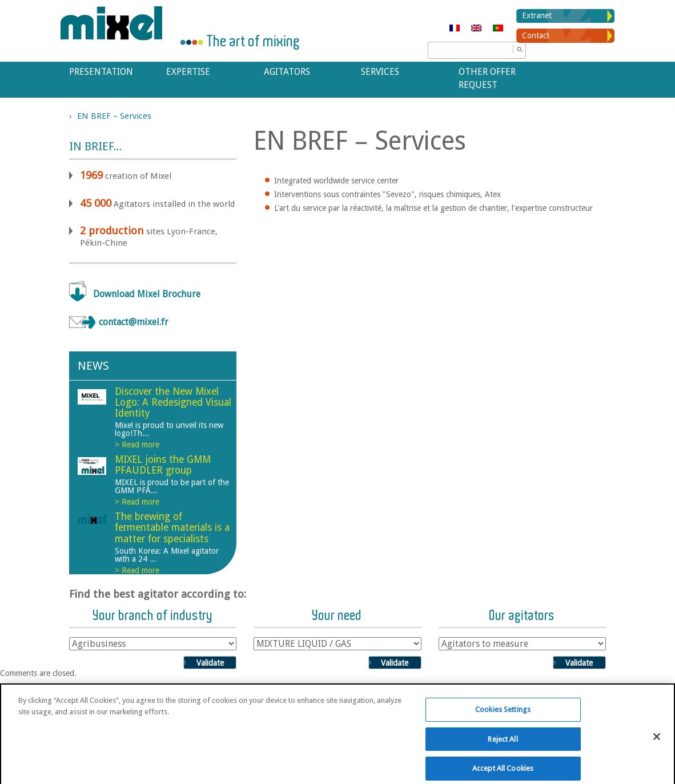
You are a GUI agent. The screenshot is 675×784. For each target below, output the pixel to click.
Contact (536, 35)
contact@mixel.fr (134, 322)
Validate (210, 663)
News (93, 366)
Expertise (188, 72)
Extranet (537, 15)
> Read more (137, 445)
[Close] (657, 743)
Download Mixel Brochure (147, 294)
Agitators (287, 72)
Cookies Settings (503, 716)
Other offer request (487, 78)
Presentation (101, 72)
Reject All (503, 745)
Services (380, 72)
